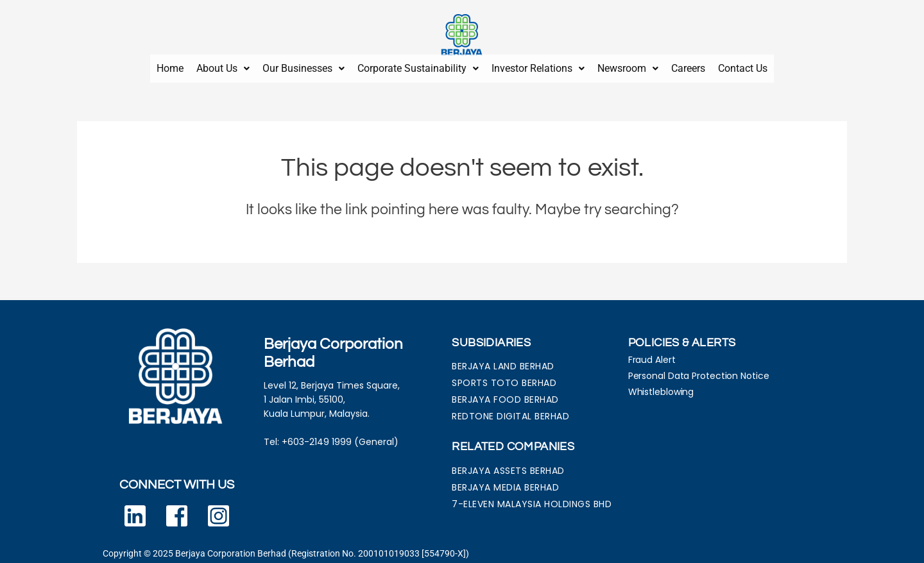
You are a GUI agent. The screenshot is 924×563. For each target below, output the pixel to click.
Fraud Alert (652, 355)
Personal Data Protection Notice (699, 371)
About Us (223, 66)
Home (170, 66)
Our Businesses (304, 66)
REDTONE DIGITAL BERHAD (510, 411)
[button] (223, 66)
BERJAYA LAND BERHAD (503, 361)
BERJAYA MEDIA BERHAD (505, 482)
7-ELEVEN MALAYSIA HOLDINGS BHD (532, 499)
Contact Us (743, 66)
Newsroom (628, 66)
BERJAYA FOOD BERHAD (505, 394)
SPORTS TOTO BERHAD (504, 378)
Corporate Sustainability (418, 66)
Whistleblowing (661, 387)
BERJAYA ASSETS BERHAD (508, 466)
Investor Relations (538, 66)
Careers (688, 66)
